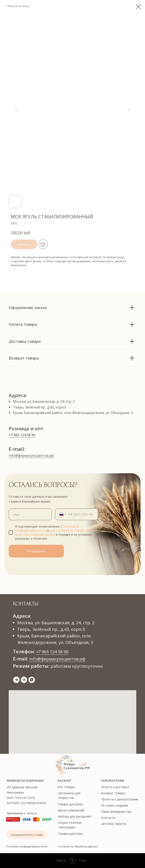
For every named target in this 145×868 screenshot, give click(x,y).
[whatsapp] (32, 680)
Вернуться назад (18, 6)
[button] (27, 835)
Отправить (36, 551)
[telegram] (16, 680)
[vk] (24, 680)
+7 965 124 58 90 (22, 435)
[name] (30, 514)
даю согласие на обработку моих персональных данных (53, 532)
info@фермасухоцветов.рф (31, 456)
